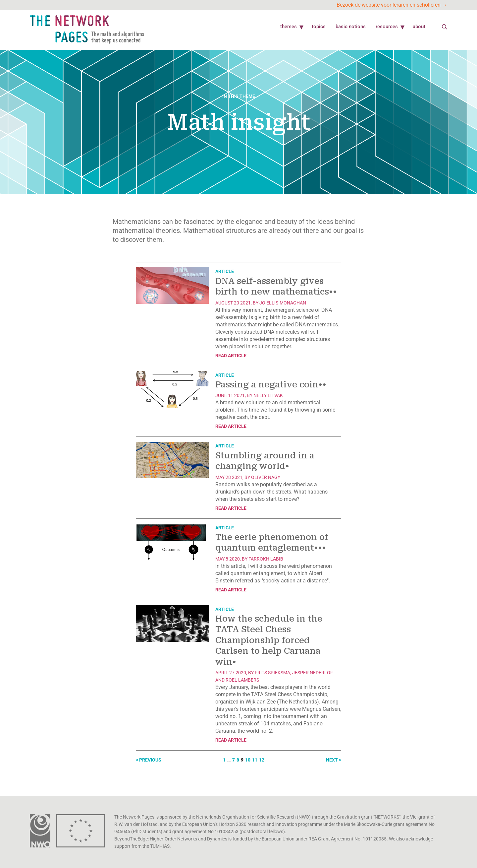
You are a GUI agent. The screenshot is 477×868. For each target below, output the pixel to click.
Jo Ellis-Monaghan (283, 303)
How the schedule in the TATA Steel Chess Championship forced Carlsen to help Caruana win (269, 640)
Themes (289, 27)
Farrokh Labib (266, 559)
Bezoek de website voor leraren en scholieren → (392, 5)
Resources (387, 27)
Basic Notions (351, 27)
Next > (334, 760)
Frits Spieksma (272, 673)
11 (255, 760)
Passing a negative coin (271, 385)
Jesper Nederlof (313, 673)
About (419, 27)
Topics (319, 27)
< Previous (149, 760)
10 (248, 760)
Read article (231, 356)
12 (262, 760)
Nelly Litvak (268, 395)
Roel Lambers (242, 680)
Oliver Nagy (266, 477)
